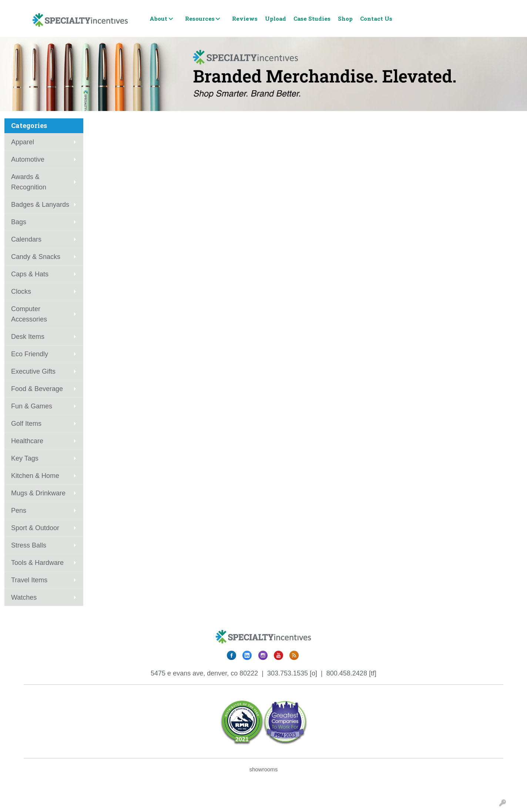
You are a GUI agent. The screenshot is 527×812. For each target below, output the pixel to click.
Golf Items (26, 424)
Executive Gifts (33, 371)
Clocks (21, 292)
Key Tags (25, 458)
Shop (345, 18)
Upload (276, 18)
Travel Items (29, 580)
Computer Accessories (29, 314)
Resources (200, 18)
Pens (19, 511)
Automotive (28, 159)
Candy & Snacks (36, 257)
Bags (19, 222)
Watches (24, 597)
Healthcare (27, 441)
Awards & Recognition (29, 182)
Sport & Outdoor (35, 528)
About (158, 18)
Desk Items (28, 337)
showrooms (264, 769)
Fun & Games (32, 406)
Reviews (245, 18)
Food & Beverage (37, 389)
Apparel (23, 142)
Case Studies (312, 18)
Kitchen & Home (35, 476)
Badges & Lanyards (40, 205)
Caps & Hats (30, 274)
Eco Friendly (30, 354)
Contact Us (376, 18)
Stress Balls (29, 545)
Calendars (26, 239)
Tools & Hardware (37, 563)
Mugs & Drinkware (38, 493)
